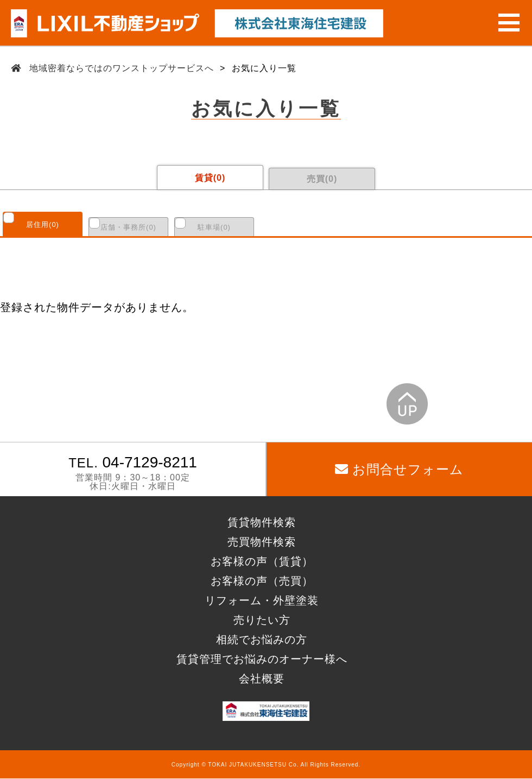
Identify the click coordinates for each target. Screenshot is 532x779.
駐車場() (214, 227)
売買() (322, 179)
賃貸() (210, 178)
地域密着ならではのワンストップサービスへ (122, 68)
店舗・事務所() (128, 227)
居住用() (43, 224)
